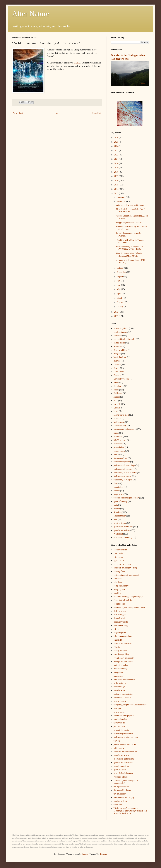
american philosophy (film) (125, 568)
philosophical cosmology (124, 465)
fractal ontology (120, 669)
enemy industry (120, 651)
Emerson (117, 375)
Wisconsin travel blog (123, 537)
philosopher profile (122, 462)
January (120, 307)
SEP (115, 519)
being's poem (119, 589)
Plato (116, 483)
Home (57, 113)
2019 (117, 168)
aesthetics (118, 336)
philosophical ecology (123, 469)
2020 (117, 163)
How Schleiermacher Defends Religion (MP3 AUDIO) (129, 255)
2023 (117, 151)
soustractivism (120, 523)
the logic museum (121, 787)
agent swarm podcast (122, 564)
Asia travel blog (120, 350)
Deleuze (117, 364)
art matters (118, 579)
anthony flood (120, 571)
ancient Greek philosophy (125, 339)
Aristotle (117, 346)
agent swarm (119, 561)
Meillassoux (119, 422)
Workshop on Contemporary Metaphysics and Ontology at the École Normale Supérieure (130, 811)
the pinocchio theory (122, 790)
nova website (119, 723)
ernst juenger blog (121, 654)
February (121, 302)
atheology (118, 582)
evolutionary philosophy (124, 658)
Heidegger (118, 393)
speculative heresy (121, 755)
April (119, 294)
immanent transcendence (124, 680)
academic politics (121, 328)
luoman (85, 854)
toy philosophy (120, 794)
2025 (117, 142)
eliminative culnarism (123, 644)
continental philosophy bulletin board (130, 607)
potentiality (118, 487)
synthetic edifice (121, 777)
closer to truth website (123, 600)
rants (116, 505)
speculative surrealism (123, 762)
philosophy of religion (123, 480)
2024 (117, 146)
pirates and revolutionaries (125, 744)
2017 (117, 176)
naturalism (118, 437)
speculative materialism (124, 759)
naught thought (120, 701)
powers (117, 491)
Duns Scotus (119, 372)
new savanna (119, 712)
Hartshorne (118, 386)
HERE (77, 63)
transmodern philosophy (124, 797)
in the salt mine (120, 683)
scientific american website (125, 752)
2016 (117, 181)
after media (118, 553)
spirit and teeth (120, 770)
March (120, 298)
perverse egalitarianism (123, 734)
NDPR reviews (120, 440)
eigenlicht (118, 640)
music (116, 433)
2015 (117, 185)
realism (117, 509)
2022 (117, 155)
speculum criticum (122, 766)
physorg (117, 741)
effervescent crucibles (123, 636)
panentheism (119, 447)
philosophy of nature (122, 476)
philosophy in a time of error (126, 737)
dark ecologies (120, 615)
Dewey (117, 368)
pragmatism (119, 494)
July (119, 281)
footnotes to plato (121, 665)
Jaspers (117, 397)
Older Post (97, 113)
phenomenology (120, 458)
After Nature (31, 14)
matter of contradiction (123, 694)
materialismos (120, 690)
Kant (116, 401)
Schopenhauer (120, 516)
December (121, 197)
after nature (118, 557)
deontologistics (120, 618)
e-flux (116, 629)
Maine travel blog (121, 415)
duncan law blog (121, 626)
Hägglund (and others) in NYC (129, 222)
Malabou (117, 419)
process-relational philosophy (126, 498)
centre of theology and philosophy (128, 597)
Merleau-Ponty (120, 426)
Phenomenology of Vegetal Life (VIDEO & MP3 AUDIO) (130, 248)
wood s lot (118, 805)
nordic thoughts (120, 719)
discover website (121, 622)
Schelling (118, 512)
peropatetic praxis (121, 730)
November (121, 201)
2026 (117, 138)
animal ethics (119, 343)
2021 (117, 159)
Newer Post (18, 113)
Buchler (117, 361)
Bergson (117, 354)
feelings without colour (123, 662)
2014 (117, 189)
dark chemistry (120, 611)
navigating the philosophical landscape (130, 705)
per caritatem (119, 726)
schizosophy (119, 748)
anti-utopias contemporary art (126, 575)
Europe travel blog (122, 379)
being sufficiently (121, 586)
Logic (116, 411)
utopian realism (120, 801)
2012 (117, 312)
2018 (117, 172)
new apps (118, 708)
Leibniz (117, 408)
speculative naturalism (123, 527)
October (120, 268)
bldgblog (117, 593)
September (121, 272)
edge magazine (120, 633)
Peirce (116, 455)
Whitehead (118, 534)
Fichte (116, 382)
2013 (117, 193)
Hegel (116, 390)
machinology (119, 687)
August (120, 277)
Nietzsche (118, 444)
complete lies (119, 604)
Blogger (103, 854)
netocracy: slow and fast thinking (130, 205)
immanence (119, 676)
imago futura (119, 672)
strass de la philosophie (123, 773)
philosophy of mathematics (125, 473)
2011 (117, 316)
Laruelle (117, 404)
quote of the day (121, 501)
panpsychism (119, 451)
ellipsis (117, 647)
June (119, 285)
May (119, 289)
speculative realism (122, 530)
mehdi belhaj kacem (122, 698)
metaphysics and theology (125, 429)
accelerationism (120, 332)
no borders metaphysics (124, 716)
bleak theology (120, 357)
